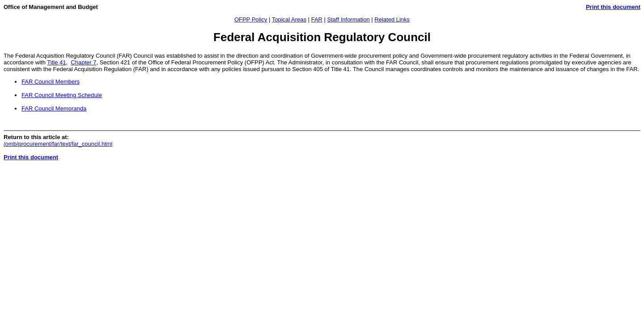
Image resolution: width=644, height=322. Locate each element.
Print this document (613, 7)
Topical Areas (289, 19)
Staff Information (349, 19)
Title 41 (56, 62)
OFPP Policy (251, 19)
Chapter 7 (83, 62)
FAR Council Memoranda (54, 108)
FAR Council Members (51, 82)
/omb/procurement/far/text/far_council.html (58, 144)
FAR (317, 19)
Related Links (392, 19)
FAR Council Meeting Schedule (62, 95)
